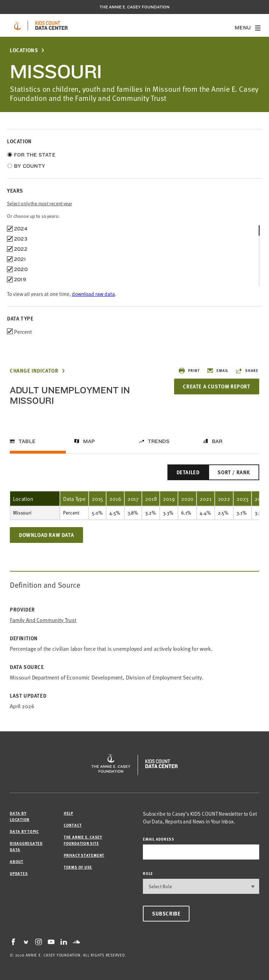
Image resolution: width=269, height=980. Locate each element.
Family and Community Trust (43, 620)
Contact (73, 825)
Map (89, 441)
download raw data (93, 294)
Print (189, 371)
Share (247, 371)
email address (159, 839)
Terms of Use (78, 867)
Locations (24, 50)
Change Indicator (34, 371)
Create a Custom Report (216, 386)
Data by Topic (24, 831)
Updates (19, 873)
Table (27, 441)
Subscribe (166, 913)
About (17, 861)
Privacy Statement (84, 855)
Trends (159, 441)
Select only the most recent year (40, 203)
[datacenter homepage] (51, 26)
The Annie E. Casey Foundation (134, 7)
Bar (217, 441)
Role (148, 873)
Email (218, 371)
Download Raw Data (46, 535)
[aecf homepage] (17, 26)
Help (68, 813)
